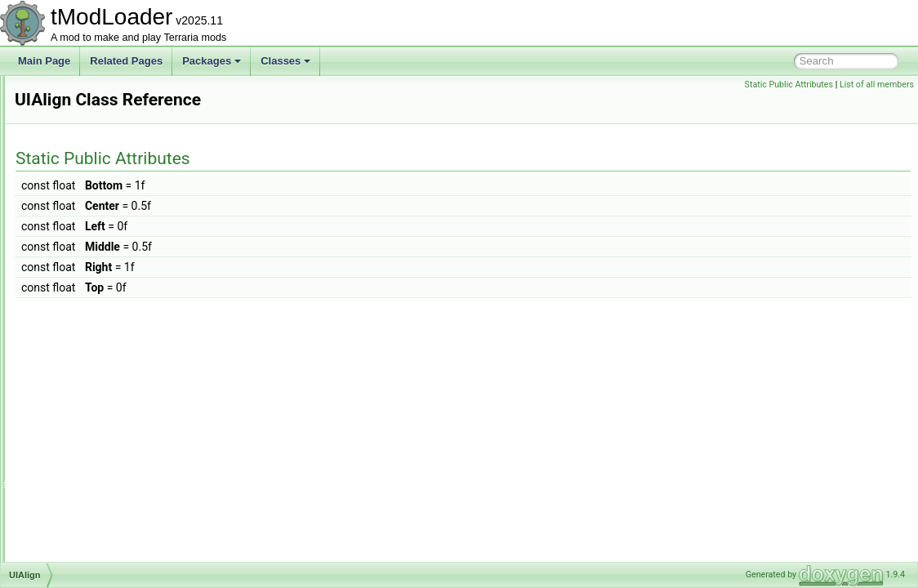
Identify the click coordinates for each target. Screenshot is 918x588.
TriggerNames (85, 129)
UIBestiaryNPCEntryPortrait (114, 542)
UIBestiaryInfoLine (94, 524)
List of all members (877, 85)
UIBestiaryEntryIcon (97, 452)
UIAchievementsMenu (102, 309)
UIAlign (70, 327)
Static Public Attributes (789, 85)
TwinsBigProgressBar (101, 237)
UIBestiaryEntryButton (102, 416)
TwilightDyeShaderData (105, 201)
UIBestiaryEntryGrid (97, 434)
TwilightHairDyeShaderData (114, 219)
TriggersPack (82, 147)
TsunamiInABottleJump (104, 183)
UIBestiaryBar (84, 399)
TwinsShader (82, 255)
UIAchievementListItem (104, 291)
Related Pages (126, 61)
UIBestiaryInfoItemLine (103, 506)
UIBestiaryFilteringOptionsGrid (120, 488)
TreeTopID (77, 93)
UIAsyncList (80, 363)
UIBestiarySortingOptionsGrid (118, 560)
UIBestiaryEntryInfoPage (107, 470)
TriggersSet (79, 165)
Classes (285, 61)
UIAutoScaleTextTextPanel (111, 381)
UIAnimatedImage (93, 345)
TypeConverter (86, 273)
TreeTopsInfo (82, 111)
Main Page (44, 61)
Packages (212, 61)
